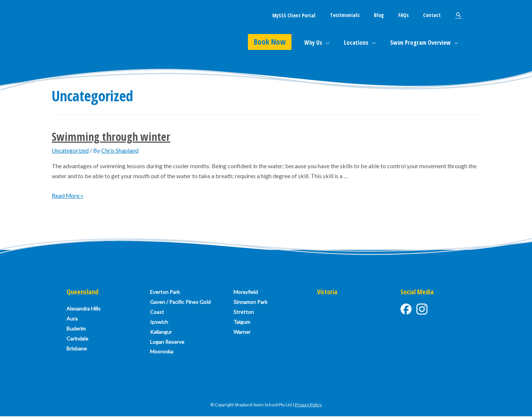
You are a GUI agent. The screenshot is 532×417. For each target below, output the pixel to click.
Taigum (242, 323)
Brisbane (77, 349)
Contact (434, 15)
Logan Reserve (167, 343)
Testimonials (359, 15)
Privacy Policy (308, 406)
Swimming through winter (111, 137)
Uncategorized (71, 150)
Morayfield (246, 292)
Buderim (76, 329)
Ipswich (159, 323)
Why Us (320, 43)
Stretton (244, 312)
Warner (242, 333)
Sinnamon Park (250, 302)
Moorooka (162, 353)
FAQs (409, 15)
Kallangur (161, 333)
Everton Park (165, 292)
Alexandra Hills (83, 308)
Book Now (278, 42)
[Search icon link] (458, 15)
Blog (389, 15)
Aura (72, 319)
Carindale (77, 339)
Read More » (68, 195)
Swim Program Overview (422, 43)
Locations (360, 43)
